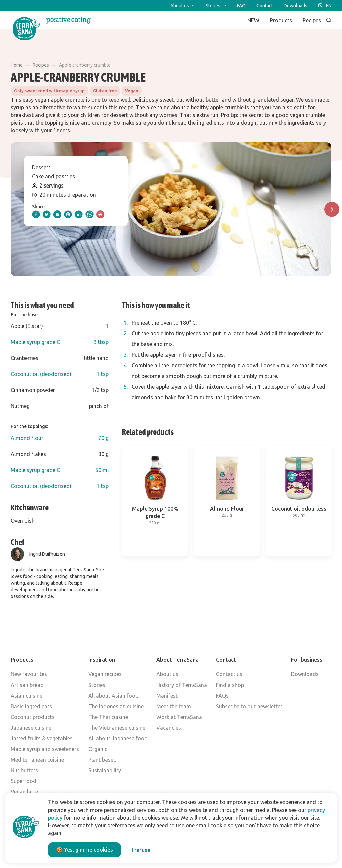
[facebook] (36, 214)
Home (17, 65)
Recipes (41, 65)
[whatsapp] (90, 214)
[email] (57, 214)
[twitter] (47, 214)
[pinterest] (68, 214)
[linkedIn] (79, 214)
